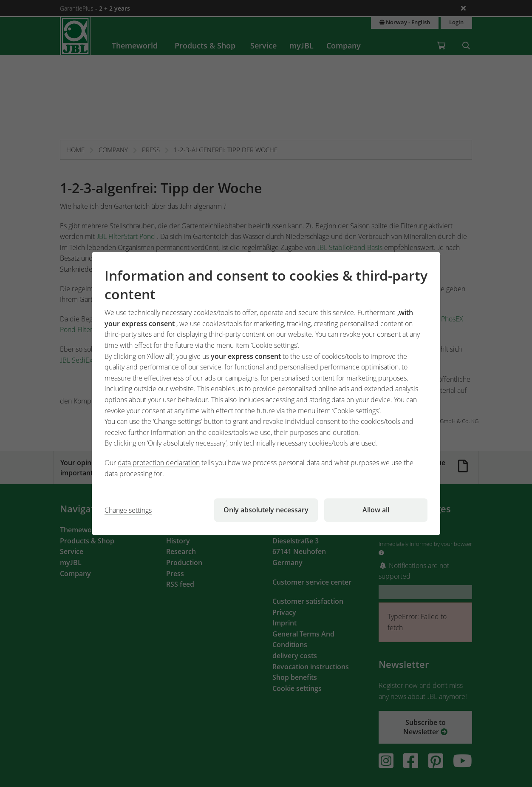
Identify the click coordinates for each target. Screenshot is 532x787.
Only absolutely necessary (266, 510)
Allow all (376, 510)
